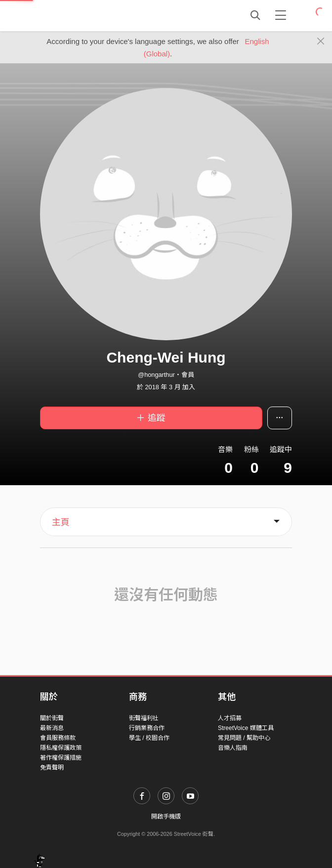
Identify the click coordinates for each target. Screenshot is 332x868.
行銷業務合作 (147, 728)
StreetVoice (81, 15)
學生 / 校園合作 (149, 738)
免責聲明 (52, 768)
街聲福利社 (144, 718)
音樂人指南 (233, 748)
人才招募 (230, 718)
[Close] (321, 42)
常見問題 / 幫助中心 (244, 738)
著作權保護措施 (61, 758)
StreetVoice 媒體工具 (246, 728)
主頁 (61, 522)
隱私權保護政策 (61, 748)
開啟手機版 (166, 817)
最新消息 (52, 728)
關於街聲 (52, 718)
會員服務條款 (58, 738)
